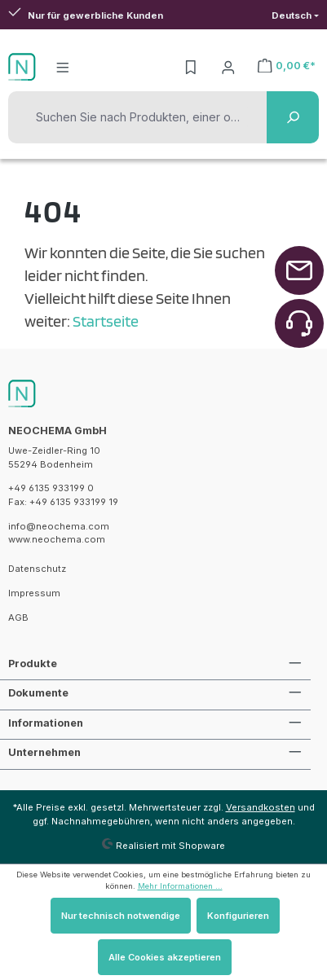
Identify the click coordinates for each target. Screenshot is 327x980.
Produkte (33, 664)
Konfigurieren (238, 916)
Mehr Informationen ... (180, 886)
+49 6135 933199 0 (51, 488)
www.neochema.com (57, 539)
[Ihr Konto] (228, 67)
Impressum (34, 593)
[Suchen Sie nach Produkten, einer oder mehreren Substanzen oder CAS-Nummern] (140, 117)
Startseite (106, 321)
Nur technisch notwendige (121, 916)
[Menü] (63, 67)
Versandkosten (261, 807)
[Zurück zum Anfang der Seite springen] (299, 270)
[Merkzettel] (191, 67)
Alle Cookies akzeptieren (165, 957)
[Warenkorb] (287, 66)
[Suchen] (293, 117)
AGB (18, 617)
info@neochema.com (59, 526)
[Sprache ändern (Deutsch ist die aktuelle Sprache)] (295, 16)
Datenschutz (37, 569)
